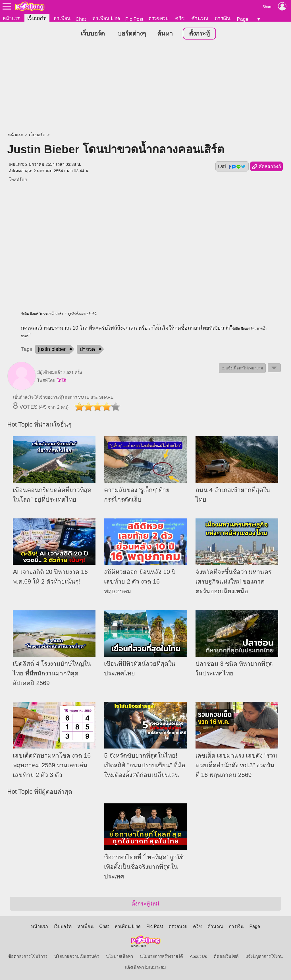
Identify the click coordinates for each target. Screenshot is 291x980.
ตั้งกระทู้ (199, 34)
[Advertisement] (145, 87)
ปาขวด (87, 350)
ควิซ (180, 18)
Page (243, 19)
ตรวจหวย (158, 18)
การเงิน (223, 18)
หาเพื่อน (62, 18)
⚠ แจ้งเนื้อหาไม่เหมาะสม (242, 368)
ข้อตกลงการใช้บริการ (28, 956)
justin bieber (52, 350)
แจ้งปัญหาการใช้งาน (264, 956)
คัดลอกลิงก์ (266, 167)
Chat (81, 19)
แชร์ (232, 167)
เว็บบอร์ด (37, 18)
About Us (198, 956)
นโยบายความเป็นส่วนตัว (77, 956)
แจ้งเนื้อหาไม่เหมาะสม (145, 967)
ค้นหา (165, 34)
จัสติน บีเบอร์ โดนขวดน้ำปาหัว (42, 314)
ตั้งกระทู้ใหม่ (145, 904)
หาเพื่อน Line (106, 18)
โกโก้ (61, 381)
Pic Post (134, 19)
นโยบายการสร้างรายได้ (161, 956)
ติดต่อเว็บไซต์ (226, 956)
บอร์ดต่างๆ (132, 34)
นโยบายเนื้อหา (119, 956)
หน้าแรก (12, 18)
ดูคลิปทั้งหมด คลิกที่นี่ (82, 314)
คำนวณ (200, 18)
